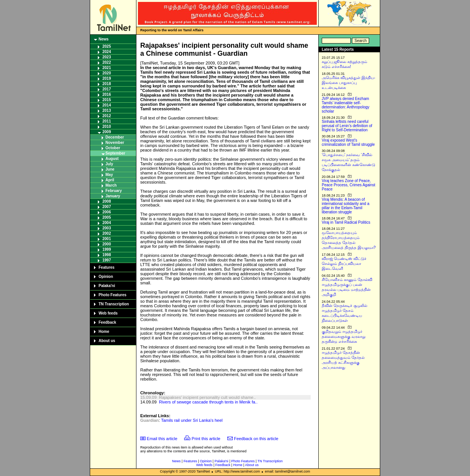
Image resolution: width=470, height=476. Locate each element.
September (115, 153)
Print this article (206, 439)
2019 (107, 78)
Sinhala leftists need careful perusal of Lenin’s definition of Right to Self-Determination (347, 126)
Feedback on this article (256, 439)
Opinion (106, 277)
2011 (107, 121)
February (114, 191)
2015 (107, 100)
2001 (107, 239)
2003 (107, 228)
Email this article (162, 439)
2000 (107, 244)
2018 (107, 84)
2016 (107, 94)
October (113, 148)
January (113, 196)
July (109, 164)
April (110, 180)
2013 (107, 111)
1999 (107, 249)
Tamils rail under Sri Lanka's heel (192, 420)
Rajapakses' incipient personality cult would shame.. (207, 397)
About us (107, 341)
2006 (107, 212)
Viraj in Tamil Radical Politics (346, 222)
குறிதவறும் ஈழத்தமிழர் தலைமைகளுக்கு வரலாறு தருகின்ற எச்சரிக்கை (344, 336)
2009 (107, 132)
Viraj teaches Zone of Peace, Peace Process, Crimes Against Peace (348, 185)
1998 (107, 255)
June (110, 169)
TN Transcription (114, 304)
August (112, 159)
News (104, 39)
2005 (107, 217)
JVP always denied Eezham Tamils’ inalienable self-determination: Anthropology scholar (346, 105)
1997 (107, 260)
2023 (107, 57)
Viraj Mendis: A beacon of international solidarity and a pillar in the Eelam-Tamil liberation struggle (346, 206)
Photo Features (113, 295)
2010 (107, 127)
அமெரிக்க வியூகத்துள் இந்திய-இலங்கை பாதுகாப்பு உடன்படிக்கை (348, 83)
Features (107, 267)
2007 (107, 207)
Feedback (107, 322)
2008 (107, 201)
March (111, 185)
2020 (107, 73)
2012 (107, 116)
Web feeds (108, 313)
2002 (107, 233)
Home (104, 332)
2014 (107, 105)
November (115, 143)
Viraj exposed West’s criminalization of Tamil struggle (348, 142)
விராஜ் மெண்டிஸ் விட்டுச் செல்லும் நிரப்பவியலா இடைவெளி (344, 264)
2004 (107, 223)
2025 (107, 46)
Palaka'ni (107, 286)
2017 (107, 89)
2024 (107, 52)
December (115, 137)
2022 (107, 62)
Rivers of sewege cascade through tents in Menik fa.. (208, 402)
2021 (107, 68)
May (109, 175)
